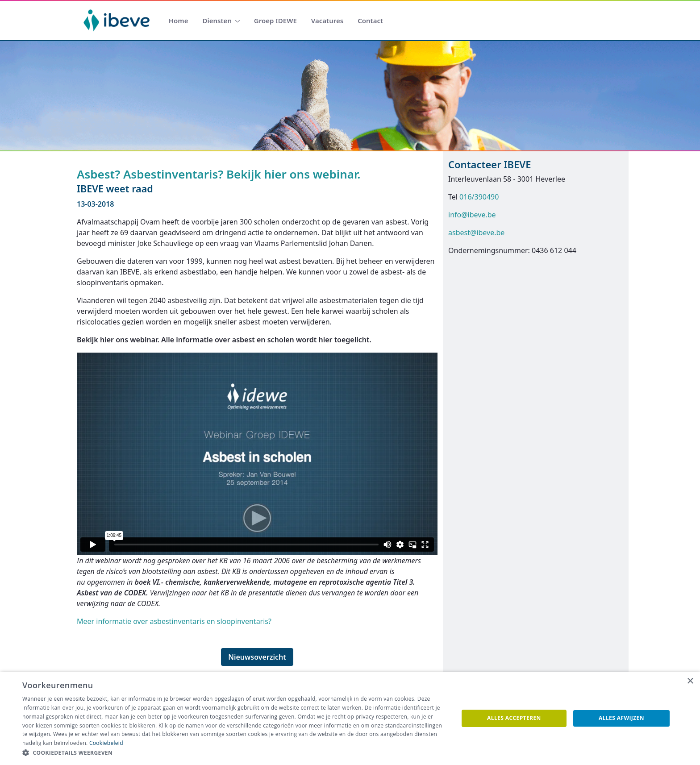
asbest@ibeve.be (476, 233)
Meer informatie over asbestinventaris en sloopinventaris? (174, 621)
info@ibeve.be (472, 215)
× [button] (690, 681)
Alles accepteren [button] (514, 718)
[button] (234, 753)
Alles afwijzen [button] (621, 718)
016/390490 (479, 197)
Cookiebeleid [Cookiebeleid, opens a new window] (106, 743)
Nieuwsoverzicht (257, 657)
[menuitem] (179, 21)
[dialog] (350, 718)
